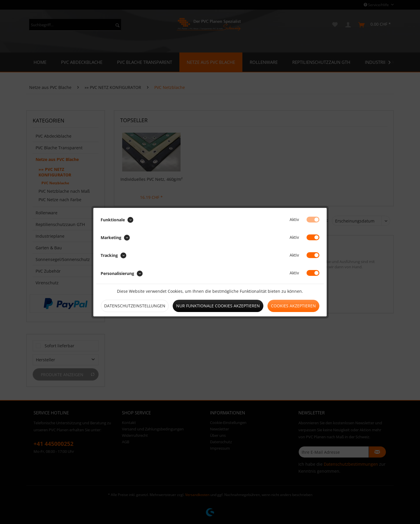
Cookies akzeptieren (293, 306)
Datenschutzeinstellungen (135, 306)
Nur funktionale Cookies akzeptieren (218, 306)
